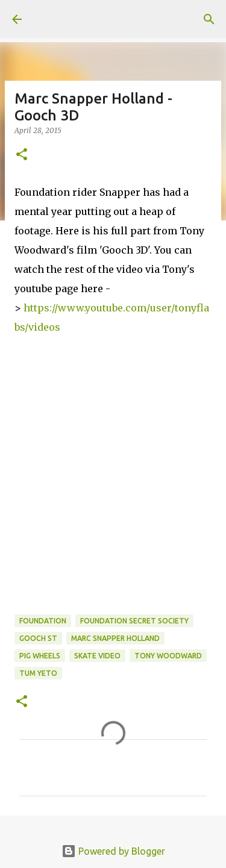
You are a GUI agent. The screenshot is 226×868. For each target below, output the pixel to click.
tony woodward (168, 656)
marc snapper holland (115, 638)
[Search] (209, 19)
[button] (22, 155)
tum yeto (38, 673)
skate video (97, 656)
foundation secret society (134, 621)
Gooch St (38, 638)
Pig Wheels (40, 656)
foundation (43, 621)
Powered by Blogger (113, 851)
